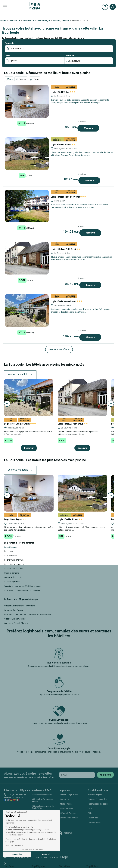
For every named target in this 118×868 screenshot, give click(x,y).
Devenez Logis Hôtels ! (70, 795)
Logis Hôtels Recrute (69, 818)
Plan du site (93, 818)
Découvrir (88, 128)
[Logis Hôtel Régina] (27, 101)
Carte (9, 79)
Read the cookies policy (14, 846)
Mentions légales (95, 795)
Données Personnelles (97, 799)
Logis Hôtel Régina (63, 92)
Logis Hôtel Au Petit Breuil (66, 249)
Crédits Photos (94, 822)
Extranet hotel (66, 799)
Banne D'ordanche (11, 547)
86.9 (71, 127)
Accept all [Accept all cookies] (46, 854)
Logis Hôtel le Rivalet (63, 145)
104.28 (71, 232)
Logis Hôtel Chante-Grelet (67, 301)
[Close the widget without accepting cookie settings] (16, 812)
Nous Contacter (67, 808)
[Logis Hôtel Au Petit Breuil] (27, 258)
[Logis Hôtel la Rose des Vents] (27, 206)
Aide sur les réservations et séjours (43, 800)
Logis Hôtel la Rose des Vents (68, 197)
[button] (5, 863)
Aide (90, 813)
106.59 (71, 284)
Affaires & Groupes (68, 813)
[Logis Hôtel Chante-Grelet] (27, 311)
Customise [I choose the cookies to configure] (17, 854)
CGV (90, 808)
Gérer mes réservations (42, 795)
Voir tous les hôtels (59, 349)
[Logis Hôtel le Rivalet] (27, 154)
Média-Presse (66, 804)
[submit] (105, 775)
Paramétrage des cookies (99, 804)
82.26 (71, 179)
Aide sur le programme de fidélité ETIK (43, 807)
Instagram (65, 833)
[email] (77, 775)
